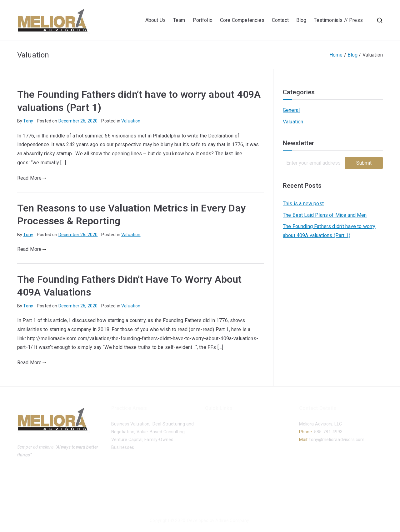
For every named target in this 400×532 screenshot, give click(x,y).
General (291, 110)
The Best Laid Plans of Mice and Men (325, 215)
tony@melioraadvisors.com (336, 440)
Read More (32, 178)
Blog (301, 20)
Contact (280, 20)
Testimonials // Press (339, 20)
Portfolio (203, 20)
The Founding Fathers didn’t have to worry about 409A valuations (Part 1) (329, 231)
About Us (155, 20)
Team (179, 20)
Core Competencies (242, 20)
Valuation (131, 121)
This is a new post (303, 204)
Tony (28, 121)
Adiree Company (232, 520)
